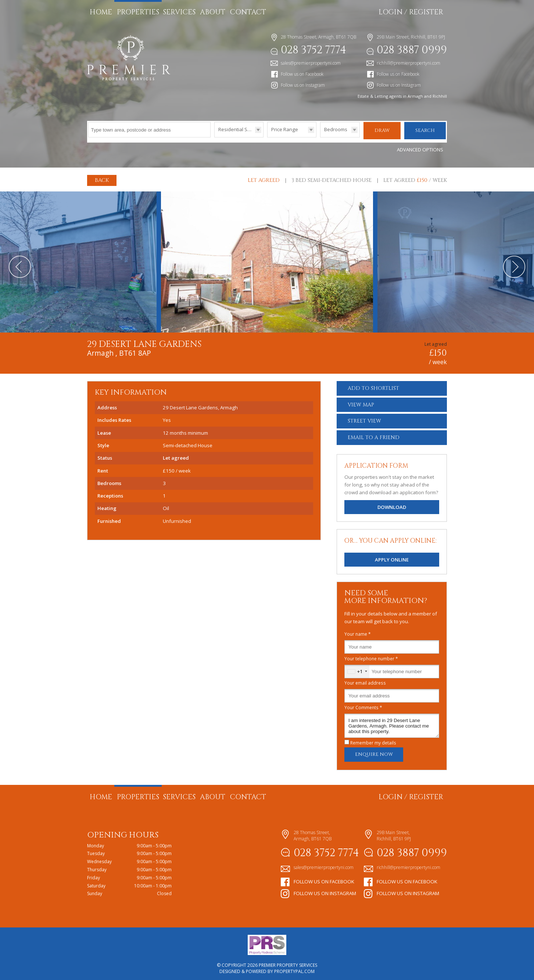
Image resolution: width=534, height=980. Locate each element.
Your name (358, 632)
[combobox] (357, 669)
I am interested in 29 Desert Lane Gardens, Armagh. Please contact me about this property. (392, 724)
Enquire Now (374, 753)
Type (214, 137)
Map (361, 403)
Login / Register (411, 12)
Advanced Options (420, 147)
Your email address (365, 681)
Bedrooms (336, 129)
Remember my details (373, 740)
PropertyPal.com (294, 969)
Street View (364, 419)
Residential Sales (238, 129)
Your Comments (363, 705)
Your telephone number (371, 656)
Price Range (285, 129)
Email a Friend (374, 435)
